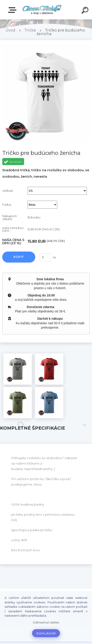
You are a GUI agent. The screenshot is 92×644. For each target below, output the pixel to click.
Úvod (10, 30)
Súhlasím (46, 633)
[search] (86, 11)
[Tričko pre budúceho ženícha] (18, 369)
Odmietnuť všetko (46, 622)
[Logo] (42, 10)
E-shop (13, 10)
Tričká (30, 30)
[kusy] (45, 257)
